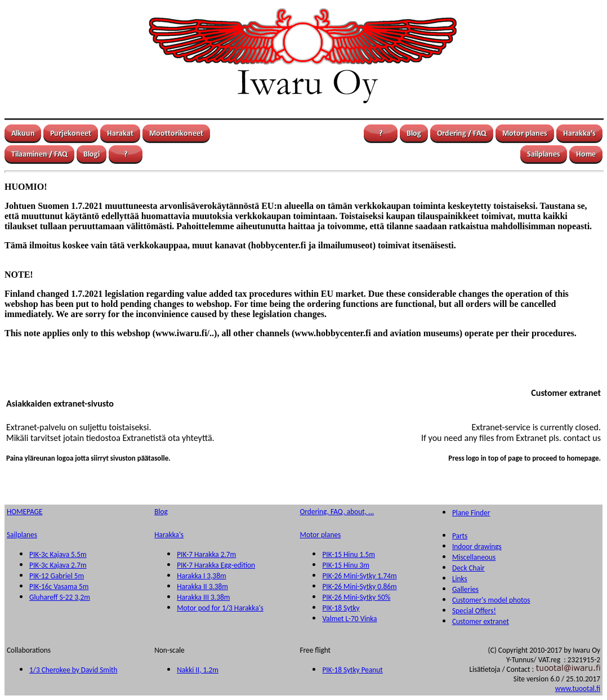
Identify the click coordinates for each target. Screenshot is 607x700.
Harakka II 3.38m (202, 587)
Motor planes (320, 535)
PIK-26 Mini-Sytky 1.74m (359, 576)
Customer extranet (481, 621)
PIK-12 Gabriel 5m (57, 576)
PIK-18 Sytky (341, 608)
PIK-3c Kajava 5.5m (58, 554)
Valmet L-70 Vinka (349, 619)
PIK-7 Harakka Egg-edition (216, 565)
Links (460, 579)
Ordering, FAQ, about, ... (337, 512)
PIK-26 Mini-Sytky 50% (356, 597)
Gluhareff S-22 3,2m (60, 597)
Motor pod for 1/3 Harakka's (220, 608)
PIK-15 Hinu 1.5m (348, 554)
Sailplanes (22, 535)
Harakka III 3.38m (203, 597)
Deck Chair (468, 568)
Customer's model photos (491, 600)
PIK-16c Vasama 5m (59, 587)
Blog (161, 512)
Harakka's (169, 535)
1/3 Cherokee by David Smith (73, 670)
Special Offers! (474, 611)
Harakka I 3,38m (201, 576)
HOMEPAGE (24, 512)
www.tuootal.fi (578, 688)
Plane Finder (471, 513)
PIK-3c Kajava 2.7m (58, 565)
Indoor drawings (477, 547)
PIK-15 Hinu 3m (345, 565)
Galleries (465, 589)
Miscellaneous (474, 557)
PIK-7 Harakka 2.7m (206, 554)
